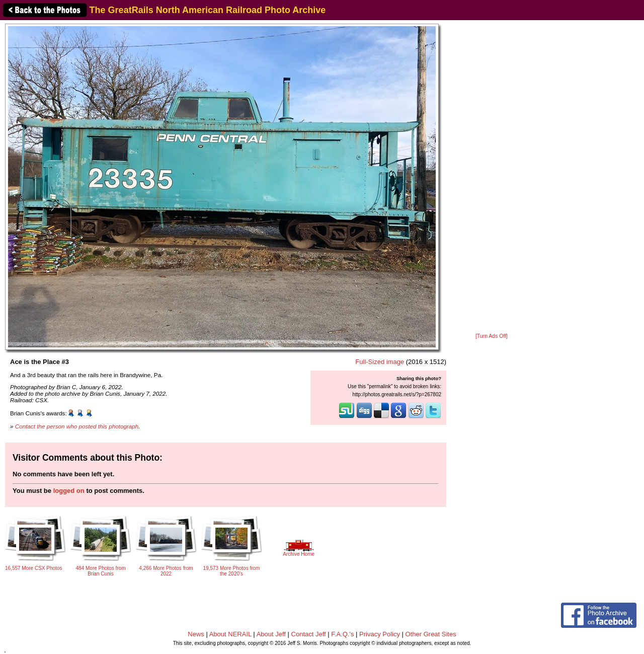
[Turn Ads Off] (492, 336)
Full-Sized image (380, 362)
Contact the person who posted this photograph (77, 426)
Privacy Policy (380, 634)
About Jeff (271, 634)
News (196, 634)
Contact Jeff (309, 634)
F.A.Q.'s (342, 634)
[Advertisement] (492, 177)
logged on (69, 491)
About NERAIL (230, 634)
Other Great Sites (431, 634)
